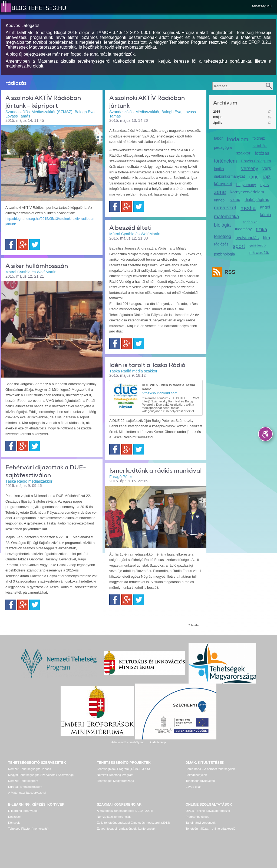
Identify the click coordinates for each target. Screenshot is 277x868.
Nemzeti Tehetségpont (23, 781)
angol (265, 207)
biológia (222, 225)
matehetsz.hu (19, 66)
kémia (266, 215)
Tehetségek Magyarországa (115, 781)
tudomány (243, 229)
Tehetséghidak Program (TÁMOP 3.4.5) (123, 769)
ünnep (219, 200)
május (218, 117)
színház (260, 145)
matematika (227, 217)
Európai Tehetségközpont (25, 787)
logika (219, 169)
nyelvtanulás (247, 238)
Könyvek (14, 823)
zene (220, 192)
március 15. (259, 253)
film (266, 238)
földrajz (259, 138)
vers (267, 168)
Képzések (15, 817)
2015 (217, 112)
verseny (250, 169)
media (248, 208)
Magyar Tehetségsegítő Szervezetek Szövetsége (41, 775)
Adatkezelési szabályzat (127, 742)
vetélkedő (258, 245)
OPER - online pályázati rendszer (208, 811)
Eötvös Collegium (256, 161)
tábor (218, 138)
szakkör (243, 153)
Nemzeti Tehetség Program (115, 775)
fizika (262, 230)
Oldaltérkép (158, 742)
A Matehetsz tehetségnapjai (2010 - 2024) (125, 811)
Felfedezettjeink (196, 775)
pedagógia (223, 147)
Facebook (11, 245)
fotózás (262, 153)
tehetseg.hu (262, 6)
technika (250, 222)
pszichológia (224, 254)
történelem (225, 161)
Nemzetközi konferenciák (114, 817)
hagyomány (246, 185)
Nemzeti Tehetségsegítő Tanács (29, 769)
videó (235, 199)
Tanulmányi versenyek (201, 823)
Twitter (34, 245)
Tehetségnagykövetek (200, 781)
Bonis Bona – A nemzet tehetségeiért (210, 769)
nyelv (265, 185)
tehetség (223, 236)
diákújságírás (257, 199)
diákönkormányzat (229, 176)
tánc (254, 177)
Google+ (23, 245)
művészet (225, 208)
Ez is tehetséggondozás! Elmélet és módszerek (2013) (133, 823)
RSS (229, 272)
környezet (223, 184)
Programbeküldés (197, 817)
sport (239, 246)
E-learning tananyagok (23, 811)
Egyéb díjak (193, 787)
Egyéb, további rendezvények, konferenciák (126, 829)
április (218, 122)
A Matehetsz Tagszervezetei (27, 793)
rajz (267, 177)
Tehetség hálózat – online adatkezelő (210, 829)
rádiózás (221, 244)
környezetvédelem (247, 192)
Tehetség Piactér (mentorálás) (28, 829)
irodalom (238, 139)
